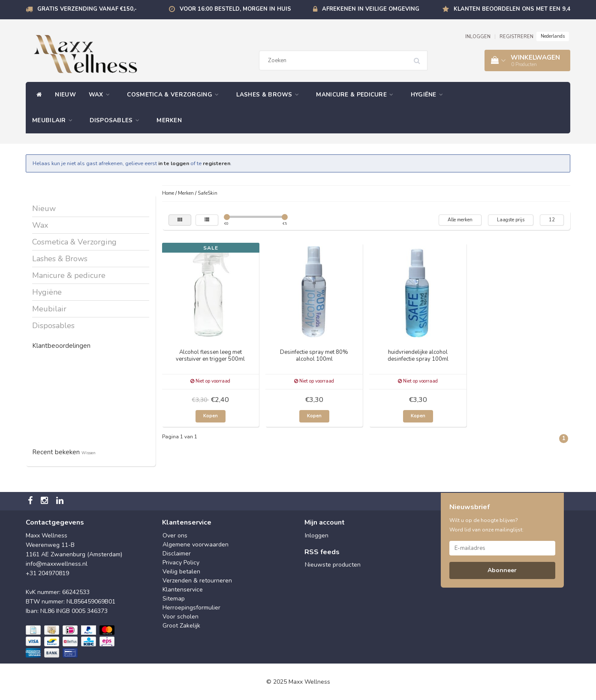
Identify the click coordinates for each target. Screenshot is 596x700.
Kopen (211, 416)
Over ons (175, 536)
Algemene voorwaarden (196, 545)
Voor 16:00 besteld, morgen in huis (235, 9)
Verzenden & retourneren (197, 581)
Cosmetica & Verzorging (175, 95)
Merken (169, 120)
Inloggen (317, 536)
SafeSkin (208, 193)
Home (168, 193)
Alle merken (460, 220)
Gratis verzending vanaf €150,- (87, 9)
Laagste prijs (511, 220)
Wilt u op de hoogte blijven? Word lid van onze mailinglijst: (486, 525)
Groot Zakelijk (181, 626)
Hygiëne (429, 95)
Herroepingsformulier (191, 608)
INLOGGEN (478, 37)
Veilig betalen (181, 572)
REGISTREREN (516, 37)
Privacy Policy (181, 563)
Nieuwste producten (333, 565)
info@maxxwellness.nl (57, 564)
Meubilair (54, 120)
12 (552, 220)
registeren (217, 163)
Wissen (89, 453)
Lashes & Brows (270, 95)
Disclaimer (177, 554)
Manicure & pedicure (357, 95)
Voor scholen (181, 617)
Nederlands (553, 36)
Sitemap (174, 599)
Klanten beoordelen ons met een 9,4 (512, 9)
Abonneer (502, 570)
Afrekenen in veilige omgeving (371, 9)
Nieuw (65, 95)
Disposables (117, 120)
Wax (102, 95)
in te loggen (174, 163)
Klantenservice (183, 590)
